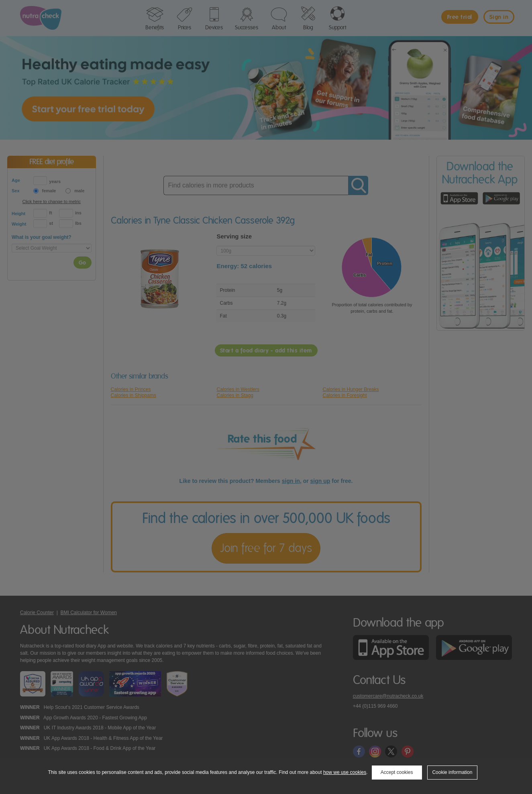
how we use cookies (345, 772)
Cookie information (452, 772)
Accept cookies (397, 772)
